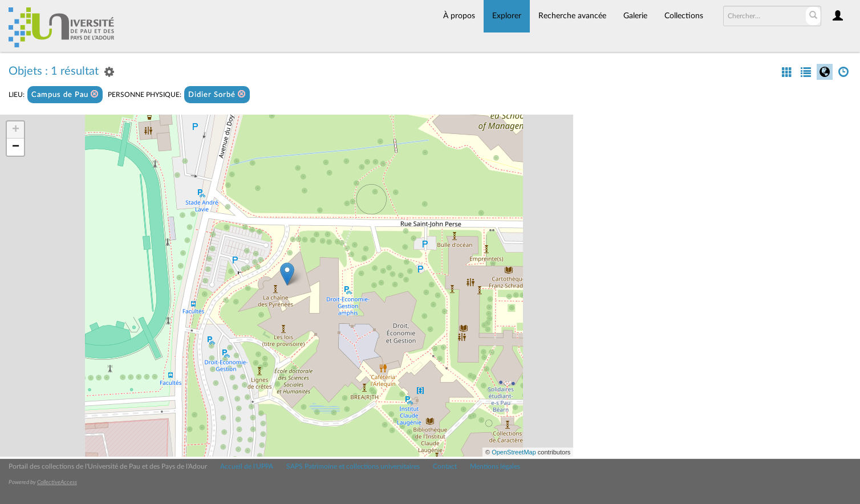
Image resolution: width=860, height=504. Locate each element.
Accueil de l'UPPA (247, 466)
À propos (459, 16)
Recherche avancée (572, 16)
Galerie (635, 16)
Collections (684, 16)
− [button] (16, 147)
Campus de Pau (65, 94)
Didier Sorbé (217, 94)
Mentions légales (495, 466)
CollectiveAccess (57, 482)
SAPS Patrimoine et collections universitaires (353, 466)
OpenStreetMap (514, 452)
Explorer (507, 16)
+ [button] (16, 130)
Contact (445, 466)
